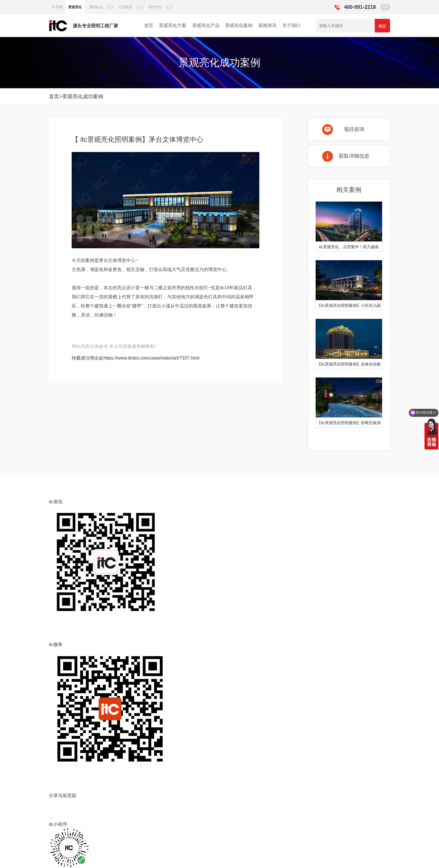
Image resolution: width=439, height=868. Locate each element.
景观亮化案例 (239, 25)
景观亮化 (75, 7)
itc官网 (57, 7)
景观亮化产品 (206, 25)
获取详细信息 (354, 156)
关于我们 (291, 25)
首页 (149, 25)
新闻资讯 (268, 25)
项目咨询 (354, 129)
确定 (382, 26)
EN (385, 7)
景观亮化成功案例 (83, 97)
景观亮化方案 (173, 25)
